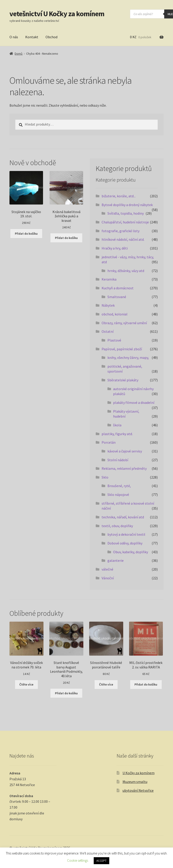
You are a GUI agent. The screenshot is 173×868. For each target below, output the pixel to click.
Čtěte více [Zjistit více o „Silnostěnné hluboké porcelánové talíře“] (106, 684)
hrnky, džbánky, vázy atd (126, 271)
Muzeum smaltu (135, 782)
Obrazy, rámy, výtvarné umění (124, 323)
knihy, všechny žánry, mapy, (128, 358)
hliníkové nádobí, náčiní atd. (123, 239)
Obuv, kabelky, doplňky (131, 552)
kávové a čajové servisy (125, 451)
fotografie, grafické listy (121, 231)
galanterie (116, 560)
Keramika (109, 279)
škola (117, 425)
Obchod (51, 37)
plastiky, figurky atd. (117, 434)
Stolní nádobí (118, 460)
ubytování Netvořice (138, 790)
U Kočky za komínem (139, 773)
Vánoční (108, 578)
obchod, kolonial (115, 314)
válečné (107, 569)
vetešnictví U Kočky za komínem (57, 14)
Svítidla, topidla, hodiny (126, 213)
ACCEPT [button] (101, 861)
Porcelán (109, 442)
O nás (14, 37)
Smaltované (117, 297)
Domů (19, 54)
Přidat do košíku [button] (26, 234)
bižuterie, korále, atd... (119, 196)
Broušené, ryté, (119, 486)
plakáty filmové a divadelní (134, 403)
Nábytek (108, 305)
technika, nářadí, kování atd (123, 517)
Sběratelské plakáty (123, 380)
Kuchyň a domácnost (118, 288)
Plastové (114, 340)
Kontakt (32, 37)
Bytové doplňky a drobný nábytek (127, 205)
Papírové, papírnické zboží (122, 349)
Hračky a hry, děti (115, 248)
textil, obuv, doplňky (117, 526)
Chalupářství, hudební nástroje (125, 222)
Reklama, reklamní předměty (124, 468)
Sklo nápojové (118, 495)
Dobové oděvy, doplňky (125, 543)
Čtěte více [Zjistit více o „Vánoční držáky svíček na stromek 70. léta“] (26, 684)
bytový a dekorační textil (126, 534)
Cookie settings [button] (78, 860)
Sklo (105, 477)
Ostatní (108, 331)
